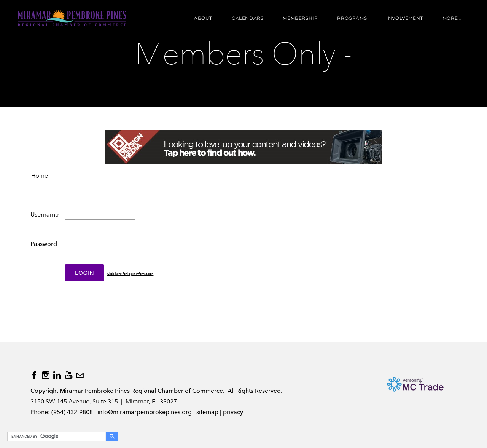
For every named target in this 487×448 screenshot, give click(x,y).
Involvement (405, 18)
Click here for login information (130, 274)
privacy (233, 412)
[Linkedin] (57, 375)
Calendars (247, 18)
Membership (300, 18)
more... (452, 18)
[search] (55, 437)
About (203, 18)
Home (40, 176)
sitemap (207, 412)
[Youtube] (68, 375)
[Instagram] (46, 375)
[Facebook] (34, 375)
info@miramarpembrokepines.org (145, 412)
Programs (352, 18)
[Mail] (80, 375)
